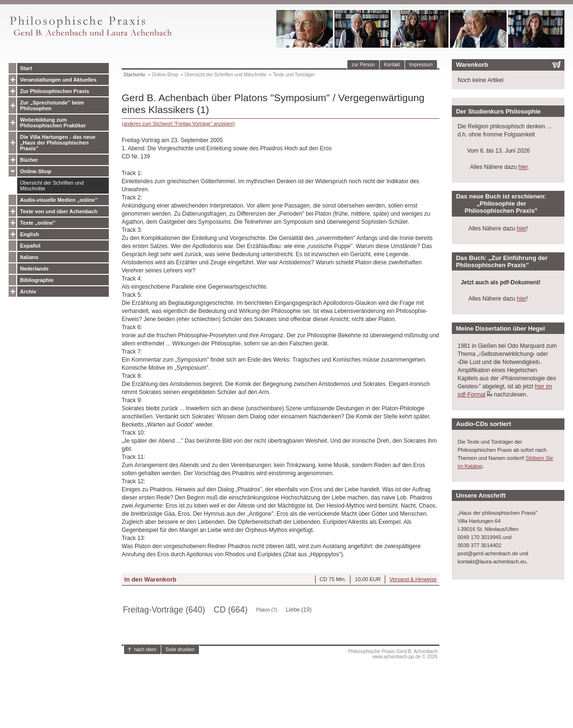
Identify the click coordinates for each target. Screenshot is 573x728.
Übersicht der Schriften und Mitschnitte (52, 186)
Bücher (29, 160)
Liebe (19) (299, 610)
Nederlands (34, 269)
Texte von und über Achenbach (59, 211)
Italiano (29, 257)
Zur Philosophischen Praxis (55, 91)
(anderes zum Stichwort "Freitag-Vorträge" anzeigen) (178, 124)
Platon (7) (267, 610)
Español (30, 246)
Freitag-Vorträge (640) (164, 610)
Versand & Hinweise (413, 579)
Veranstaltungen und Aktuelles (58, 80)
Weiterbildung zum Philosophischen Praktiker (53, 123)
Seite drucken (180, 650)
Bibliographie (37, 280)
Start (26, 68)
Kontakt (392, 65)
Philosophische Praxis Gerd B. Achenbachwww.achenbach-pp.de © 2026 (393, 654)
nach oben (145, 650)
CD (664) (231, 610)
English (30, 234)
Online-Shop (36, 171)
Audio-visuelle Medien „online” (59, 200)
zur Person (363, 65)
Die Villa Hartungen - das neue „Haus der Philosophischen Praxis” (58, 143)
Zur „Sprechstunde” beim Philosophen (52, 105)
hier (523, 167)
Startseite (135, 75)
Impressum (421, 65)
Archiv (28, 291)
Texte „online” (38, 223)
